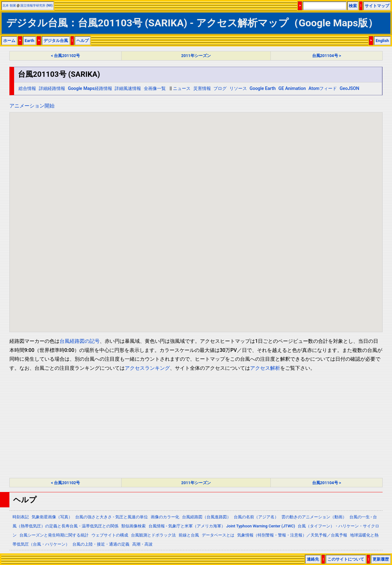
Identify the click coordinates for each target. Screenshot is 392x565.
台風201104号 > (327, 56)
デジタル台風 (56, 41)
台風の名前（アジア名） (256, 517)
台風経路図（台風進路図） (206, 517)
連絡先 (313, 559)
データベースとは (218, 535)
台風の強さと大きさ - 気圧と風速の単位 (112, 517)
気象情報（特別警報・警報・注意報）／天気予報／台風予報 (292, 535)
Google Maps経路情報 (90, 89)
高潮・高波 (142, 544)
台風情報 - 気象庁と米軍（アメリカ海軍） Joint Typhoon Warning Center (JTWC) (222, 526)
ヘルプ (83, 41)
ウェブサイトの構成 (110, 535)
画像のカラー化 (165, 517)
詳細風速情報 (128, 89)
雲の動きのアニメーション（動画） (314, 517)
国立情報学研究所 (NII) (37, 5)
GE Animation (292, 89)
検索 (353, 6)
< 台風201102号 (66, 56)
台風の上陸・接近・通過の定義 (101, 544)
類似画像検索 (133, 526)
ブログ (220, 89)
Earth (30, 41)
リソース (238, 89)
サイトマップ (377, 6)
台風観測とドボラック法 (153, 535)
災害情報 (202, 89)
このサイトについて (346, 559)
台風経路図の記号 (80, 341)
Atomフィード (323, 89)
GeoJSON (350, 89)
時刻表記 (21, 517)
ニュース (182, 89)
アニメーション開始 (32, 106)
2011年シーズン (196, 56)
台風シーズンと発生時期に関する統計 (54, 535)
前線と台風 (189, 535)
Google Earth (262, 89)
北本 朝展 (9, 5)
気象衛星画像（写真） (52, 517)
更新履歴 (381, 559)
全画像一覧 (155, 89)
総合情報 (27, 89)
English (382, 41)
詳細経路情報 (52, 89)
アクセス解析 (265, 368)
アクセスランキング (147, 368)
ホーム (9, 41)
